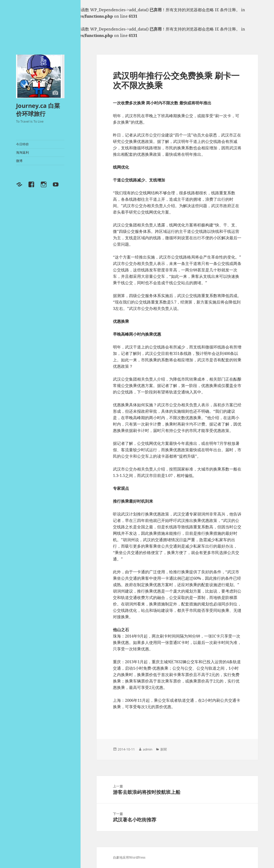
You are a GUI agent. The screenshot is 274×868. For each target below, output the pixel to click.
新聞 (163, 749)
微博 (19, 161)
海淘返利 (22, 152)
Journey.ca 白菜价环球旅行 (38, 109)
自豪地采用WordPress (129, 857)
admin (148, 749)
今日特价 (22, 144)
